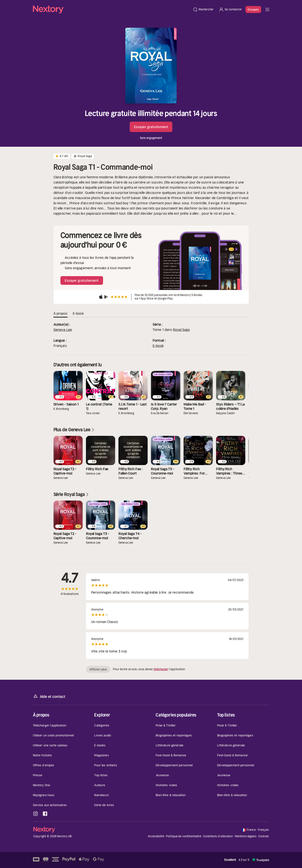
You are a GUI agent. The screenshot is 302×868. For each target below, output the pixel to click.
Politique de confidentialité (184, 836)
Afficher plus (98, 669)
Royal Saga (181, 330)
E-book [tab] (78, 313)
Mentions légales (246, 836)
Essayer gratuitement (151, 127)
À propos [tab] (61, 313)
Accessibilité (156, 836)
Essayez (253, 10)
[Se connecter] (230, 10)
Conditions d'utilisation (218, 836)
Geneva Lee (63, 330)
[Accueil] (111, 10)
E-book (158, 346)
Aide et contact (49, 696)
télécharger (161, 669)
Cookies (263, 836)
